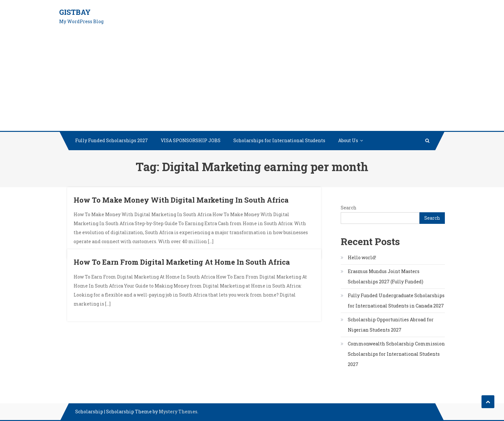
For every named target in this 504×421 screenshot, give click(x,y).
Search (349, 208)
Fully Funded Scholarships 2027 (112, 140)
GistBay (75, 12)
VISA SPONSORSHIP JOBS (191, 140)
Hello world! (362, 257)
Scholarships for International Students (279, 140)
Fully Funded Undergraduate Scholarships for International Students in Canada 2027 (396, 301)
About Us (348, 140)
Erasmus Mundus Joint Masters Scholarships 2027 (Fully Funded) (386, 276)
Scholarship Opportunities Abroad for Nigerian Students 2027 (391, 325)
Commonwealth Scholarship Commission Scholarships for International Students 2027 (396, 354)
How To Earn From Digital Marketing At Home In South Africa (182, 262)
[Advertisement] (252, 83)
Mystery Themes (178, 412)
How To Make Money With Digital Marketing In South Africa (181, 200)
